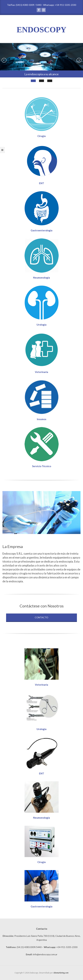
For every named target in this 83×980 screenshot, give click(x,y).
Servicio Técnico (42, 466)
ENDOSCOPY (41, 30)
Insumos (42, 419)
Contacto (41, 617)
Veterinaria (41, 372)
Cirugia (41, 136)
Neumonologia (41, 278)
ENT (42, 183)
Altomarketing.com (61, 973)
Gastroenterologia (41, 230)
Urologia (41, 325)
